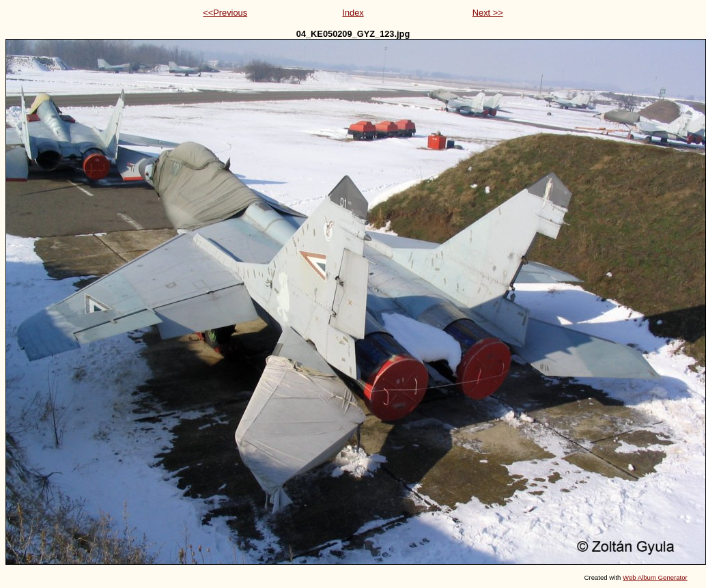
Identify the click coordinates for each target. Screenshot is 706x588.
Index (353, 13)
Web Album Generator (655, 577)
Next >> (488, 13)
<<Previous (225, 13)
